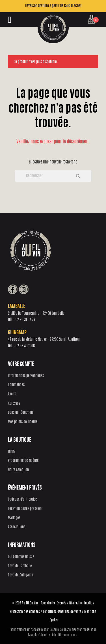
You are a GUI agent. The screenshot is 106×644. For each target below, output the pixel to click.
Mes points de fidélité (23, 422)
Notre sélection (18, 470)
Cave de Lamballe (20, 566)
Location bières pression (25, 509)
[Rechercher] (53, 176)
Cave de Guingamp (20, 575)
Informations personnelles (26, 376)
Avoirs (12, 394)
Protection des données (25, 612)
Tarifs (12, 452)
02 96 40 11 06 (25, 346)
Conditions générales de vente (62, 612)
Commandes (16, 385)
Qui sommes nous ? (21, 557)
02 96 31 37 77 (25, 320)
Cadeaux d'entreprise (22, 500)
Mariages (14, 518)
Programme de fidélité (23, 461)
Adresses (14, 404)
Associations (17, 527)
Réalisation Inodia (81, 603)
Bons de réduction (20, 413)
